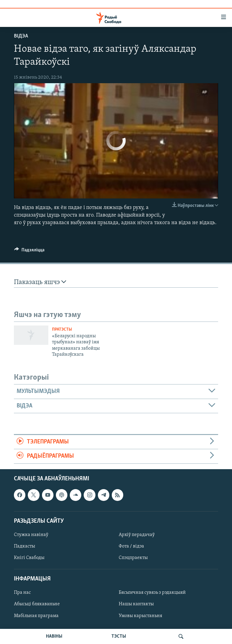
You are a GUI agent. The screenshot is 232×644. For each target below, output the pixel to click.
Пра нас (22, 593)
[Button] (29, 251)
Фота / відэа (131, 546)
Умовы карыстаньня (140, 616)
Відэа (21, 36)
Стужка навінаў (31, 535)
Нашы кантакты (136, 604)
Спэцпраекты (133, 558)
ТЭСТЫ (119, 636)
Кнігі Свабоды (29, 558)
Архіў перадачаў (137, 535)
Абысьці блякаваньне (37, 604)
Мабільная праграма (36, 616)
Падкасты (24, 546)
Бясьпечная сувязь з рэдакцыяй (152, 593)
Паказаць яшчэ (40, 282)
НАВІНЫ (54, 636)
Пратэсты (62, 330)
